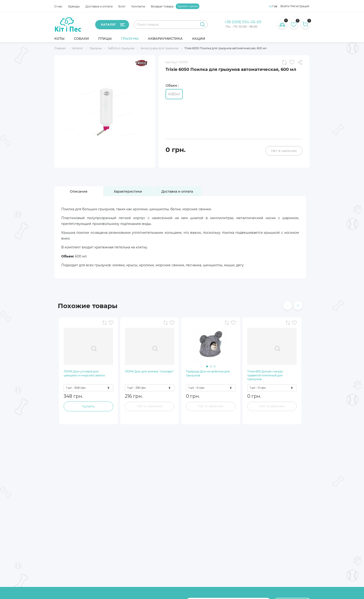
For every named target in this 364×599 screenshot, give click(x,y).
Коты (59, 39)
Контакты (138, 6)
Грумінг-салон (188, 6)
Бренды (74, 6)
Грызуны (130, 39)
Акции (199, 39)
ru (270, 6)
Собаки (81, 39)
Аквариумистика (165, 39)
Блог (122, 6)
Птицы (105, 39)
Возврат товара (162, 6)
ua (275, 6)
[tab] (79, 191)
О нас (58, 6)
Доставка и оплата (99, 6)
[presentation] (288, 306)
